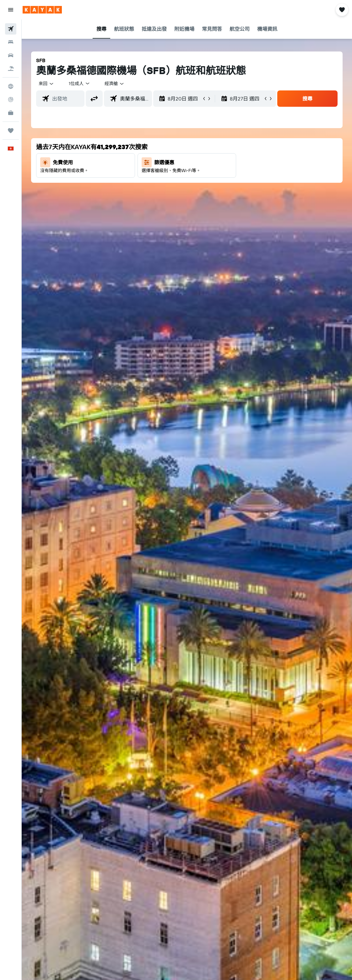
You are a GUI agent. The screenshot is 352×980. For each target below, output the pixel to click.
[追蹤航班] (11, 100)
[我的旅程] (11, 131)
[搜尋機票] (11, 29)
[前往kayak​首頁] (42, 10)
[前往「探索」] (11, 86)
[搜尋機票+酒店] (11, 68)
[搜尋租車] (11, 55)
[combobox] (115, 84)
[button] (11, 10)
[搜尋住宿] (11, 42)
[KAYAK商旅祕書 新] (11, 113)
